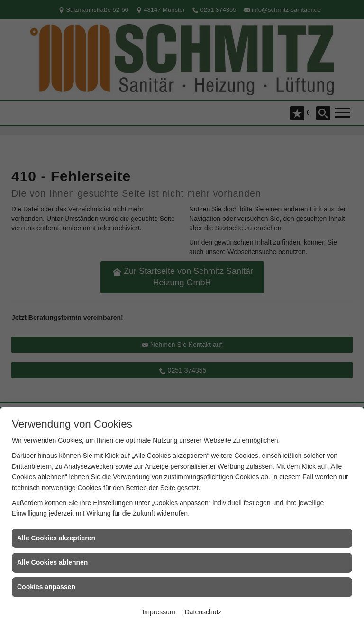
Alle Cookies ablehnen (52, 562)
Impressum (159, 612)
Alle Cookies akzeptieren (56, 538)
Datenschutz (203, 612)
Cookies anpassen (46, 587)
